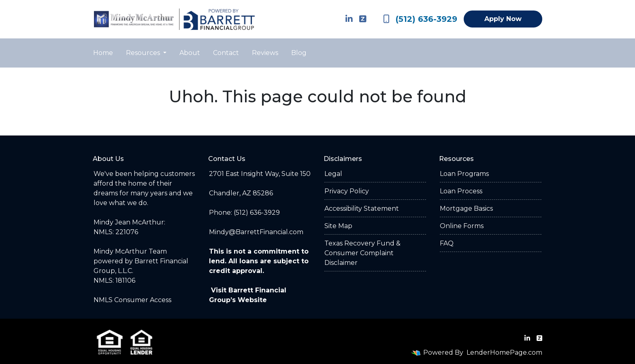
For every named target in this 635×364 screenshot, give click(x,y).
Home (103, 53)
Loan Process (461, 191)
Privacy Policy (347, 191)
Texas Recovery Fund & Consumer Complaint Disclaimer (362, 253)
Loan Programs (464, 174)
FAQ (447, 243)
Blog (299, 53)
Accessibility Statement (362, 208)
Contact (226, 53)
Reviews (265, 53)
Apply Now (503, 19)
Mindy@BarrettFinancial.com (256, 232)
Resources (144, 53)
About (190, 53)
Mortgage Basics (466, 208)
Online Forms (462, 226)
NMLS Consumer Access (132, 300)
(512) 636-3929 (420, 19)
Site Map (338, 226)
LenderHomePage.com (504, 352)
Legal (333, 174)
